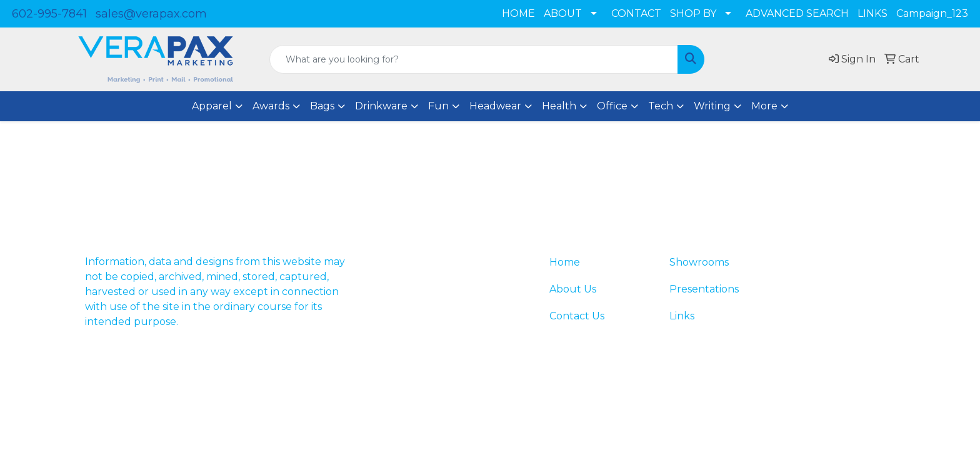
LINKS (872, 13)
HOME (518, 13)
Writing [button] (712, 106)
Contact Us (577, 316)
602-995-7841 (49, 14)
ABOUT (563, 13)
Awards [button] (271, 106)
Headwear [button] (495, 106)
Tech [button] (661, 106)
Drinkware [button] (381, 106)
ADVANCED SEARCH (797, 13)
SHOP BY (693, 13)
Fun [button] (438, 106)
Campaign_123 (932, 13)
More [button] (764, 106)
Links (682, 316)
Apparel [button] (212, 106)
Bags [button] (322, 106)
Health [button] (559, 106)
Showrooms (699, 262)
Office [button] (612, 106)
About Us (573, 289)
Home (565, 262)
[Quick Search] (474, 59)
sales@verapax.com (151, 14)
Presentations (704, 289)
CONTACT (636, 13)
